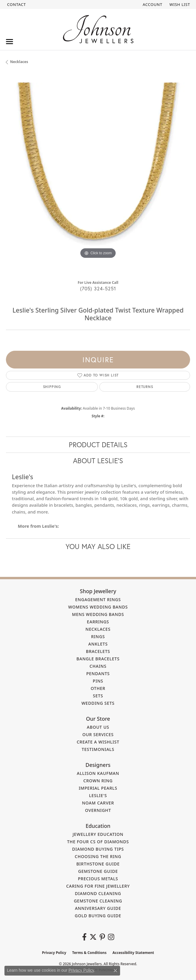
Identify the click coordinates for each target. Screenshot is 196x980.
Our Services (98, 734)
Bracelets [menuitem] (98, 651)
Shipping (52, 387)
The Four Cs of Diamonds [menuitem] (98, 842)
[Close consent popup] (115, 971)
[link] (16, 4)
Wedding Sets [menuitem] (98, 703)
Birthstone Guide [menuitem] (98, 864)
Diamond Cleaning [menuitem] (98, 893)
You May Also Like (98, 546)
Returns (145, 387)
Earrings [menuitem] (98, 622)
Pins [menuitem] (98, 681)
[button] (152, 4)
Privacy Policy (54, 953)
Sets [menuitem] (98, 696)
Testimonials (98, 749)
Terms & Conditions (89, 953)
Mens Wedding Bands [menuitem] (98, 614)
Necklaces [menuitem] (98, 629)
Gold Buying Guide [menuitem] (98, 916)
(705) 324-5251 (98, 288)
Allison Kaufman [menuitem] (98, 773)
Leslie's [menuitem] (98, 795)
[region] (98, 174)
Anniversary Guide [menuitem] (98, 908)
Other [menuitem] (98, 688)
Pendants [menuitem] (98, 674)
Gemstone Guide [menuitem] (98, 871)
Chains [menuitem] (98, 666)
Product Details (98, 445)
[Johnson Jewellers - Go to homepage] (98, 29)
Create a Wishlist (98, 742)
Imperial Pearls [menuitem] (98, 788)
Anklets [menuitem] (98, 644)
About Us (98, 727)
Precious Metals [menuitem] (98, 879)
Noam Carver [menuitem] (98, 803)
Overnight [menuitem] (98, 810)
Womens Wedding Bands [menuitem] (98, 607)
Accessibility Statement (133, 953)
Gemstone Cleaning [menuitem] (98, 901)
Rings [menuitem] (98, 637)
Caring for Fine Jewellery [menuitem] (98, 886)
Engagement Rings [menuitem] (98, 600)
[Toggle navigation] (9, 42)
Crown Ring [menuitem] (98, 781)
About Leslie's (98, 461)
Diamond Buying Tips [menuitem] (98, 849)
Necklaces (19, 62)
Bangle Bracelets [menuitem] (98, 659)
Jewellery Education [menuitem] (98, 834)
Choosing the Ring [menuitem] (98, 856)
